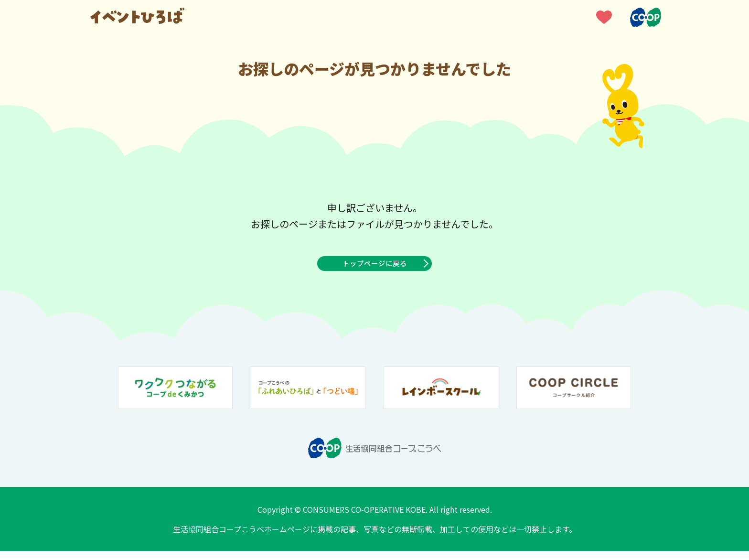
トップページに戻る (374, 268)
